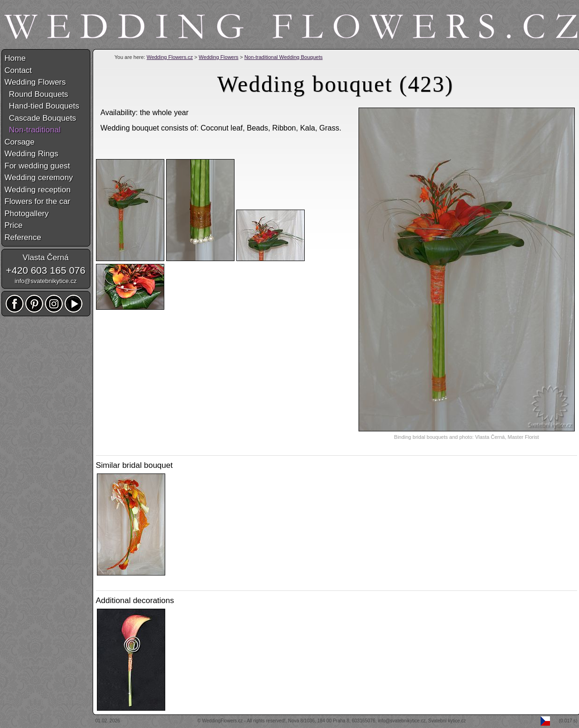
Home (15, 58)
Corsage (20, 142)
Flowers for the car (38, 201)
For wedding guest (37, 166)
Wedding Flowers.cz (170, 57)
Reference (23, 237)
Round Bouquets (37, 94)
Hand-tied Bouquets (42, 106)
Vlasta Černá (45, 258)
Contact (18, 70)
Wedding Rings (32, 154)
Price (14, 225)
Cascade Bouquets (40, 118)
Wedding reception (38, 190)
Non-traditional (33, 130)
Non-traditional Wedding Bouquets (283, 57)
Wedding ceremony (39, 178)
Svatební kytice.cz (447, 721)
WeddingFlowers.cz (223, 721)
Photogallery (27, 214)
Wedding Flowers (219, 57)
